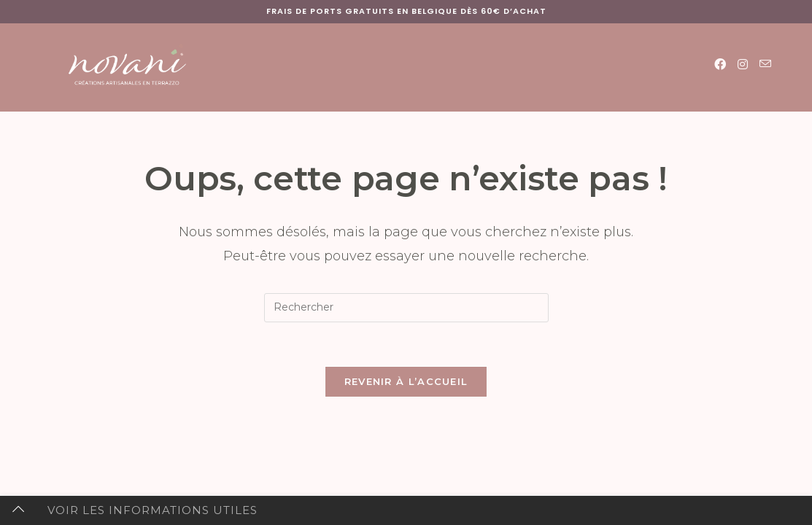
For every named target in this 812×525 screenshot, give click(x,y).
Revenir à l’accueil (406, 381)
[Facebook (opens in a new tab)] (720, 65)
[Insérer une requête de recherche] (406, 308)
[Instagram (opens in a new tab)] (743, 65)
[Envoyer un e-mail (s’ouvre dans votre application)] (765, 64)
